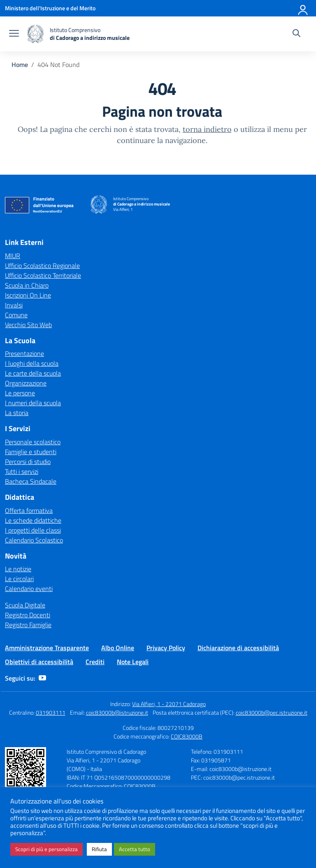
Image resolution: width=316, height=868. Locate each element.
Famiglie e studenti (31, 452)
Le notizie (18, 569)
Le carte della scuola (33, 373)
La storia (17, 413)
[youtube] (42, 678)
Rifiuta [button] (99, 849)
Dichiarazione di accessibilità (238, 648)
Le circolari (19, 579)
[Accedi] (303, 8)
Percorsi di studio (28, 462)
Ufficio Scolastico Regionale (42, 265)
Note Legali (133, 662)
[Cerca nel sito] (296, 34)
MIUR (13, 256)
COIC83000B (187, 736)
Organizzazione (26, 383)
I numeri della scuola (33, 403)
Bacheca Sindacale (31, 481)
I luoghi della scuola (32, 363)
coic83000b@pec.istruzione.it (272, 712)
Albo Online (118, 648)
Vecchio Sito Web (28, 325)
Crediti (95, 662)
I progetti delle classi (33, 530)
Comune (16, 315)
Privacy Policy (166, 648)
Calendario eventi (29, 589)
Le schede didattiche (33, 520)
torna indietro (207, 129)
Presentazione (24, 353)
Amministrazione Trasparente (47, 648)
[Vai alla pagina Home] (20, 65)
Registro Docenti (28, 615)
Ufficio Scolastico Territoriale (43, 275)
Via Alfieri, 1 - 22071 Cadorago (169, 704)
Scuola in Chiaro (27, 285)
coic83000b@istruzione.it (117, 712)
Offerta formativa (29, 510)
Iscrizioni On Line (28, 295)
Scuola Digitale (25, 605)
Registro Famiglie (28, 625)
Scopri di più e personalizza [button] (46, 849)
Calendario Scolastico (34, 540)
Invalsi (14, 305)
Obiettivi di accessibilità (39, 662)
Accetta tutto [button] (135, 849)
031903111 (51, 712)
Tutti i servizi (22, 471)
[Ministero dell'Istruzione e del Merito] (50, 8)
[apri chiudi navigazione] (14, 34)
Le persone (20, 393)
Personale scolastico (33, 442)
